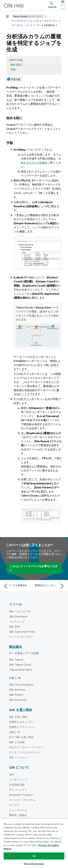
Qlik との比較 (17, 742)
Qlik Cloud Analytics (21, 684)
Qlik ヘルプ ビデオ (20, 611)
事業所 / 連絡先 (18, 815)
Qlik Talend (16, 659)
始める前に (17, 65)
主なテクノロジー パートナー (26, 747)
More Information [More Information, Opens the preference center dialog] (34, 864)
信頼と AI (14, 732)
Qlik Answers (17, 689)
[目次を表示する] (7, 16)
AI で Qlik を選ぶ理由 (21, 737)
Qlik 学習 (14, 626)
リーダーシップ (18, 779)
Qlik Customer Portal (22, 631)
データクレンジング (22, 25)
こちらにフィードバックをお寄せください (34, 568)
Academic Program (21, 794)
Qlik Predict (16, 694)
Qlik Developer (18, 616)
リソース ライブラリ (21, 636)
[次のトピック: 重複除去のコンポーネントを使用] (50, 586)
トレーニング (17, 621)
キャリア (14, 805)
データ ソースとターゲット (25, 752)
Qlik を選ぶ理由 (18, 716)
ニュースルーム (18, 810)
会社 (12, 774)
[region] (34, 843)
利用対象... (16, 79)
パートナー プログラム (22, 799)
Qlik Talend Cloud (20, 664)
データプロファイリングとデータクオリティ (35, 21)
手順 (13, 69)
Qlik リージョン (18, 757)
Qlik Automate (18, 699)
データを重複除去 (46, 25)
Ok (34, 856)
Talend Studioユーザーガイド (28, 16)
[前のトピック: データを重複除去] (18, 586)
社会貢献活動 (17, 784)
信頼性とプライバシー (22, 727)
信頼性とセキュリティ (22, 721)
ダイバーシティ (18, 789)
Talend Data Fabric (21, 669)
